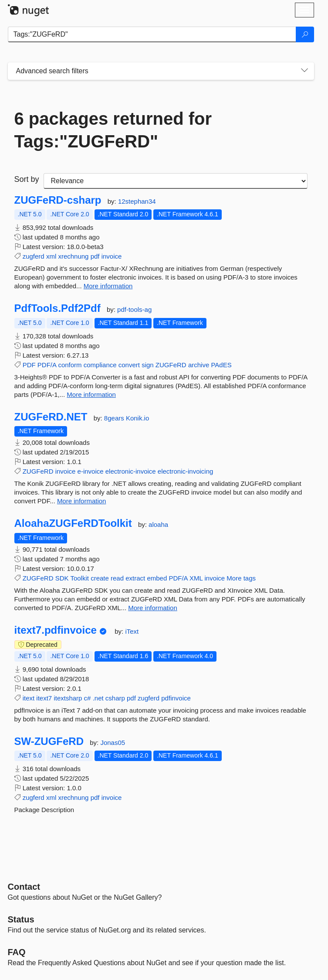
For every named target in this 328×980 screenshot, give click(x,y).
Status (21, 919)
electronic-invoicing (186, 471)
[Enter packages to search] (152, 34)
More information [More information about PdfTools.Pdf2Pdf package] (91, 394)
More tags (241, 578)
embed (157, 578)
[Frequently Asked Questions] (17, 952)
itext (29, 698)
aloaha (158, 524)
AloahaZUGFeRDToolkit (73, 523)
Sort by (27, 179)
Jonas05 (113, 743)
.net (98, 698)
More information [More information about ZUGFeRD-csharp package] (108, 286)
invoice (112, 256)
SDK (62, 578)
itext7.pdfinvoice (56, 630)
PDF (29, 365)
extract (135, 578)
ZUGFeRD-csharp (58, 200)
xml (51, 256)
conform (70, 365)
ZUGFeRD (171, 365)
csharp (115, 698)
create (100, 578)
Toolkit (79, 578)
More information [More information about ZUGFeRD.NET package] (82, 501)
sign (148, 365)
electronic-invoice (131, 471)
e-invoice (91, 471)
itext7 (44, 698)
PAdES (221, 365)
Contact (24, 887)
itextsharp (68, 698)
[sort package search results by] (176, 181)
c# (88, 698)
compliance (100, 365)
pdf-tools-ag (134, 309)
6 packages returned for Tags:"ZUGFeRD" (113, 130)
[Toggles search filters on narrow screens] (304, 71)
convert (129, 365)
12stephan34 (137, 201)
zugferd (34, 256)
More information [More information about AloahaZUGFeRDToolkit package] (153, 608)
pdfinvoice (176, 698)
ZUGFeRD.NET (51, 417)
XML (196, 578)
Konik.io (137, 418)
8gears (115, 418)
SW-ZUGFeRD (49, 741)
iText (132, 631)
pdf (95, 256)
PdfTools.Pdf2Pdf (57, 308)
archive (199, 365)
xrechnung (73, 256)
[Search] (305, 34)
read (117, 578)
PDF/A (47, 365)
